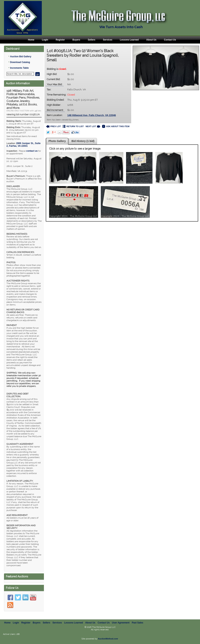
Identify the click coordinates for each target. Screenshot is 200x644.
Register (60, 40)
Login (45, 40)
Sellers (92, 40)
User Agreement (121, 623)
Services (108, 40)
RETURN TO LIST (73, 126)
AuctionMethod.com (108, 639)
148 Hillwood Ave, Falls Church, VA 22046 (92, 115)
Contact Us (170, 40)
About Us (151, 40)
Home (31, 40)
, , (23, 145)
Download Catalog (20, 62)
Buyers (76, 40)
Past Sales (137, 623)
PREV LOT (53, 126)
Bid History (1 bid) (83, 141)
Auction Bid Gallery (21, 57)
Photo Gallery (57, 141)
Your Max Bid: (55, 84)
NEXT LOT (93, 126)
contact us (32, 151)
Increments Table (19, 68)
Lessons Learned (129, 40)
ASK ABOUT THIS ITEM (116, 126)
